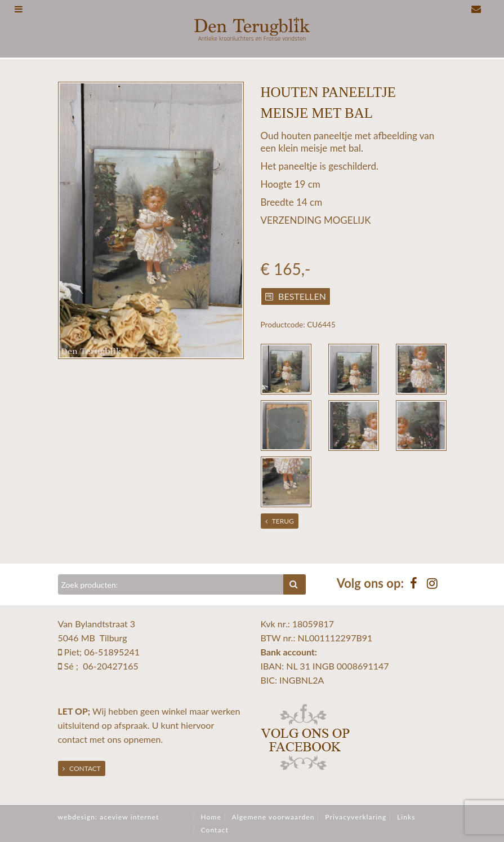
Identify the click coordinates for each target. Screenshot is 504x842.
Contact (82, 768)
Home (211, 817)
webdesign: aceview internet (109, 817)
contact (73, 739)
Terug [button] (280, 521)
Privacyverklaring (356, 817)
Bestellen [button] (296, 296)
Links (406, 817)
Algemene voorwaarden (273, 817)
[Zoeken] (171, 584)
